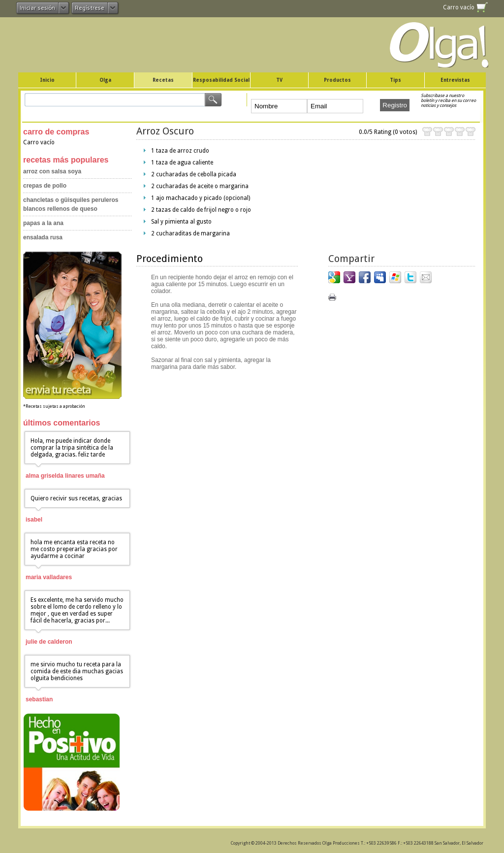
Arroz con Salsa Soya (52, 171)
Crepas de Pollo (45, 186)
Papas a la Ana (43, 223)
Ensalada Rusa (43, 237)
